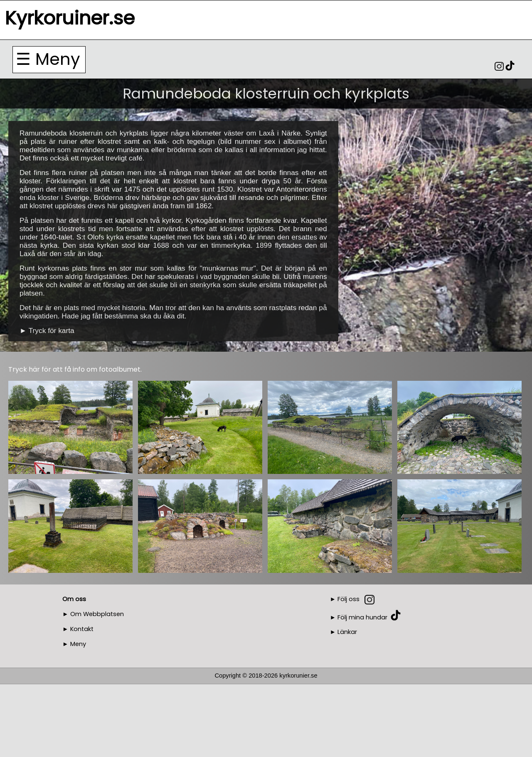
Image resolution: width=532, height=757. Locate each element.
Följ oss (349, 599)
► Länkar (344, 632)
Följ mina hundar (362, 617)
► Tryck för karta (47, 330)
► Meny (74, 644)
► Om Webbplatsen (93, 614)
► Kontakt (78, 629)
